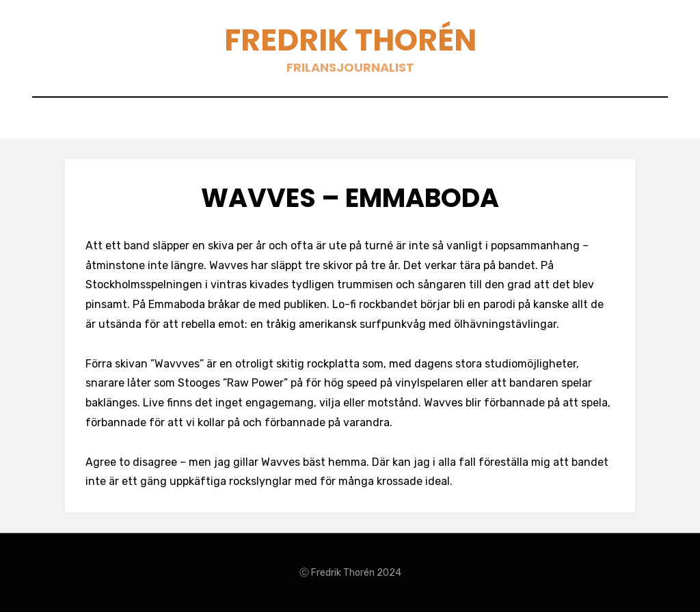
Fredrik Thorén (350, 40)
